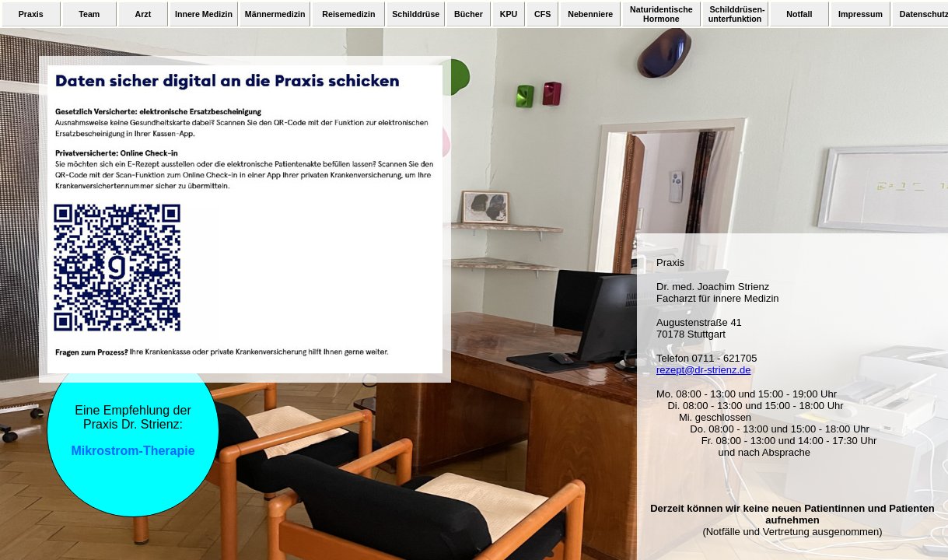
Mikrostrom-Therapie (133, 451)
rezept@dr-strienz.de (704, 370)
